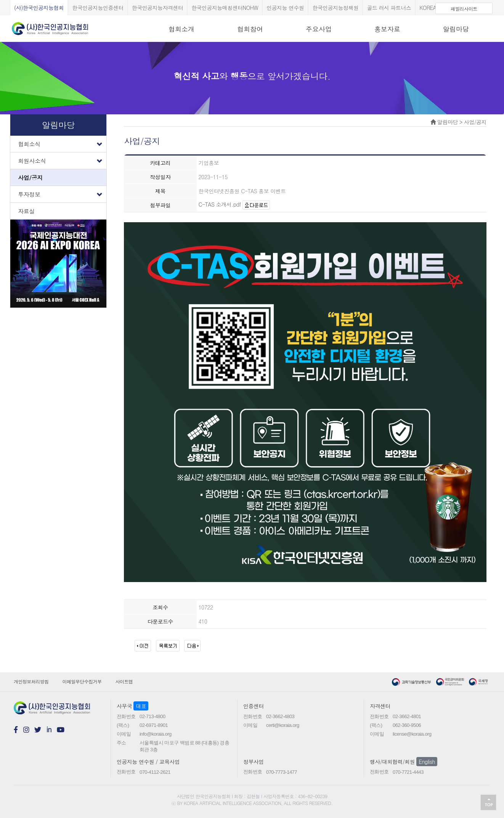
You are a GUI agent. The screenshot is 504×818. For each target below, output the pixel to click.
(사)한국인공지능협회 (39, 8)
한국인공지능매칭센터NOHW (225, 8)
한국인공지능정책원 (335, 8)
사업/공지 (30, 177)
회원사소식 (62, 159)
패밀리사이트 (464, 9)
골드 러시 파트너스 (389, 8)
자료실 (26, 211)
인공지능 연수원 (285, 8)
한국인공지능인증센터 (98, 8)
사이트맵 (124, 681)
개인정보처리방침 (31, 681)
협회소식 (62, 142)
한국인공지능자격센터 (157, 8)
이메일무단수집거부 (82, 681)
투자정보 (62, 192)
